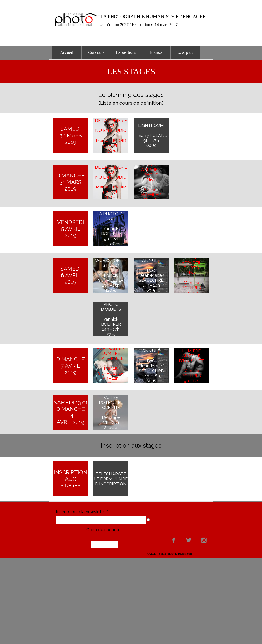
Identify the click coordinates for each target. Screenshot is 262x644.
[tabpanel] (156, 20)
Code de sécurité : (104, 530)
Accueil (67, 52)
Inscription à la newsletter (82, 512)
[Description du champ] (148, 520)
